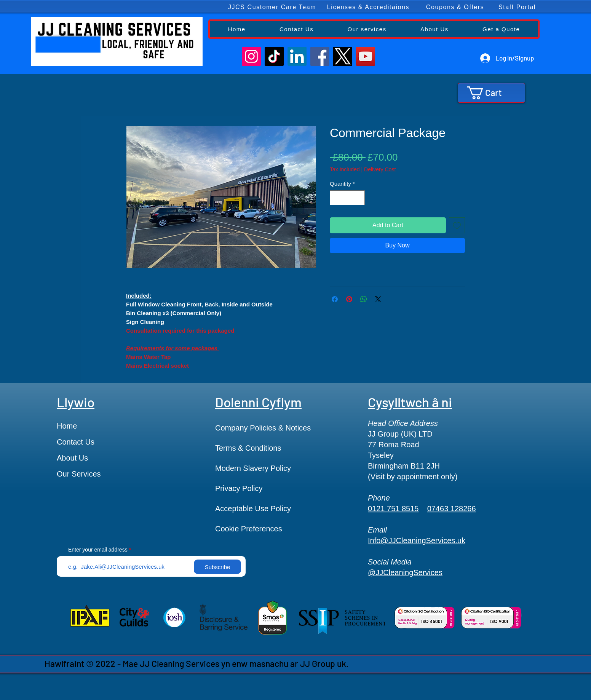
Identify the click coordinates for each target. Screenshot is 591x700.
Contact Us (76, 442)
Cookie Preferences (249, 529)
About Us (72, 458)
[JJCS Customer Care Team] (272, 7)
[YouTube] (366, 56)
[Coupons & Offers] (455, 7)
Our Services (79, 474)
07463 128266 (452, 509)
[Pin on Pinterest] (349, 299)
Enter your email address (98, 550)
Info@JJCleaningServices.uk (417, 541)
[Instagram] (251, 56)
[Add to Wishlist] (457, 225)
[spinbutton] (347, 198)
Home (67, 426)
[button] (491, 93)
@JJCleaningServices (405, 572)
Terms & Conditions (248, 448)
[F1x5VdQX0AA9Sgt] (343, 56)
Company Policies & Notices (263, 428)
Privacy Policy (239, 488)
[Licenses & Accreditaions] (369, 7)
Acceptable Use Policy (253, 509)
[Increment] (359, 198)
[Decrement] (336, 198)
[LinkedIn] (297, 56)
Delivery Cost (380, 169)
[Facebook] (320, 56)
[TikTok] (274, 56)
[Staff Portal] (518, 7)
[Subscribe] (217, 567)
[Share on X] (378, 299)
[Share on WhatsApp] (364, 299)
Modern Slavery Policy (253, 468)
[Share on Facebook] (335, 299)
